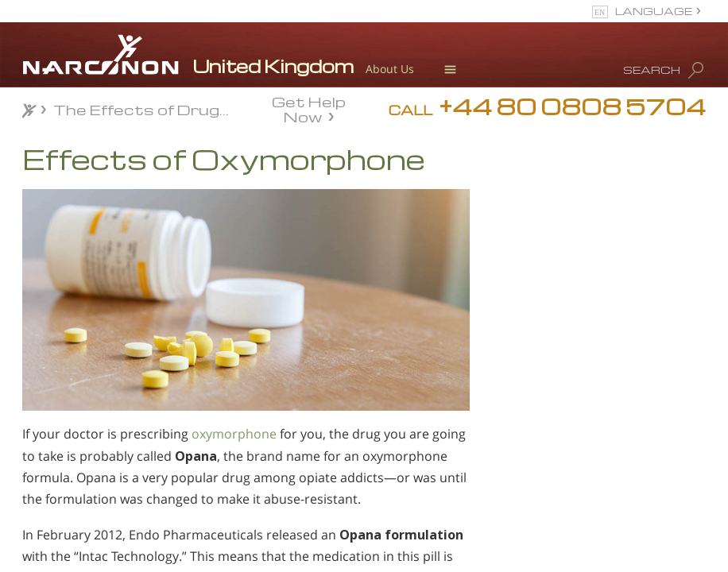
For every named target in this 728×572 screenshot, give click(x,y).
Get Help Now (309, 108)
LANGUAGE (654, 11)
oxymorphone (234, 434)
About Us (390, 69)
